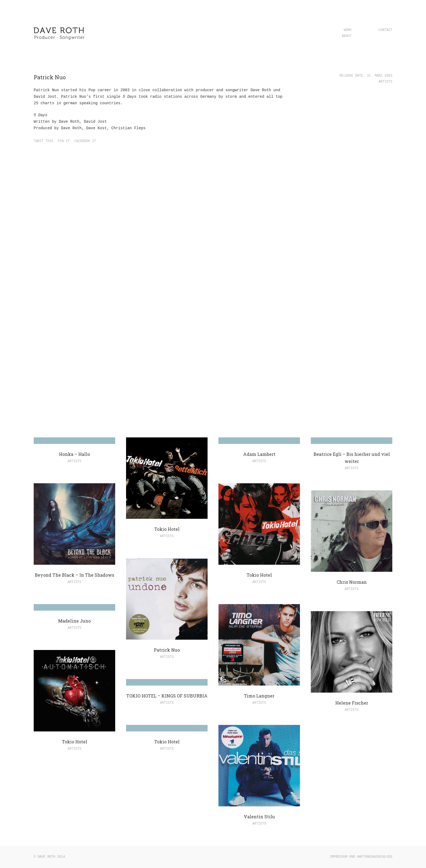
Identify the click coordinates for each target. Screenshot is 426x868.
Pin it (64, 141)
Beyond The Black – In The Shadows (74, 575)
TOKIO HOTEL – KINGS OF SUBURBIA (167, 696)
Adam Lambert (259, 454)
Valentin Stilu (259, 817)
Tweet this (43, 141)
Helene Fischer (352, 703)
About (347, 36)
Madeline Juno (74, 621)
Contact (386, 30)
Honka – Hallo (74, 454)
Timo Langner (259, 696)
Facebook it (85, 141)
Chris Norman (352, 582)
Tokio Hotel (167, 529)
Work (348, 30)
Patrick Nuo (167, 650)
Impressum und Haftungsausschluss (361, 857)
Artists (386, 82)
